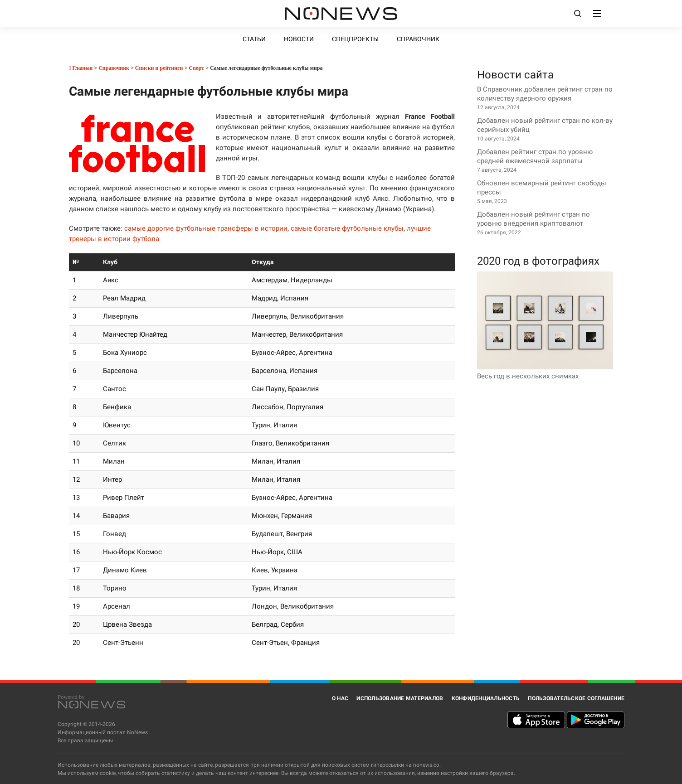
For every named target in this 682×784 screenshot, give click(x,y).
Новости (299, 39)
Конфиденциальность (486, 698)
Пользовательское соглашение (576, 698)
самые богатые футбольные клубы (347, 228)
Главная (81, 68)
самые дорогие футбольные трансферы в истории (206, 228)
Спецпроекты (355, 39)
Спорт (196, 68)
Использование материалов (400, 698)
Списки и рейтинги (159, 68)
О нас (340, 698)
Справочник (418, 39)
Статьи (254, 39)
